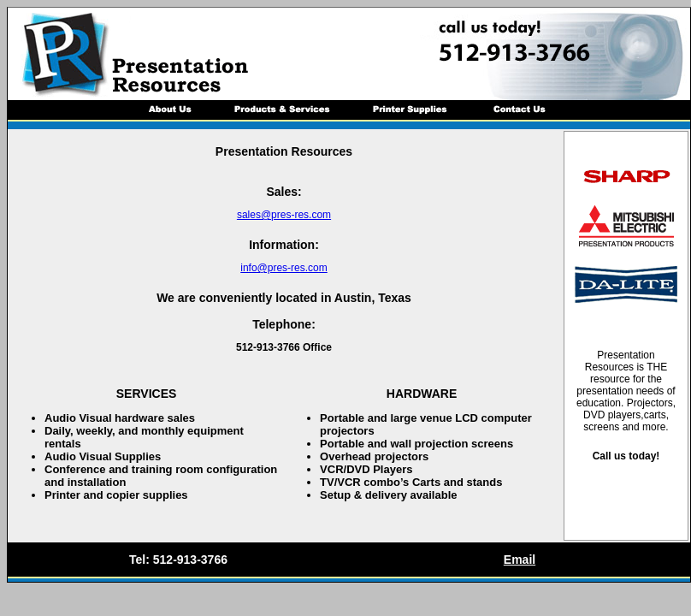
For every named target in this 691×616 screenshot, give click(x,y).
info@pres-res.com (284, 268)
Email (520, 560)
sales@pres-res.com (284, 215)
